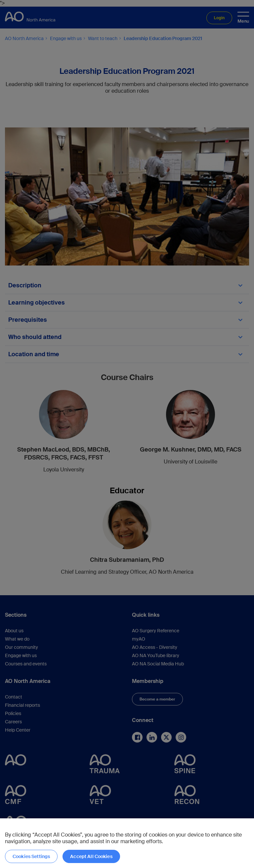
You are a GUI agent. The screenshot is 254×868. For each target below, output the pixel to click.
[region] (127, 843)
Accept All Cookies (91, 856)
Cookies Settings (31, 856)
